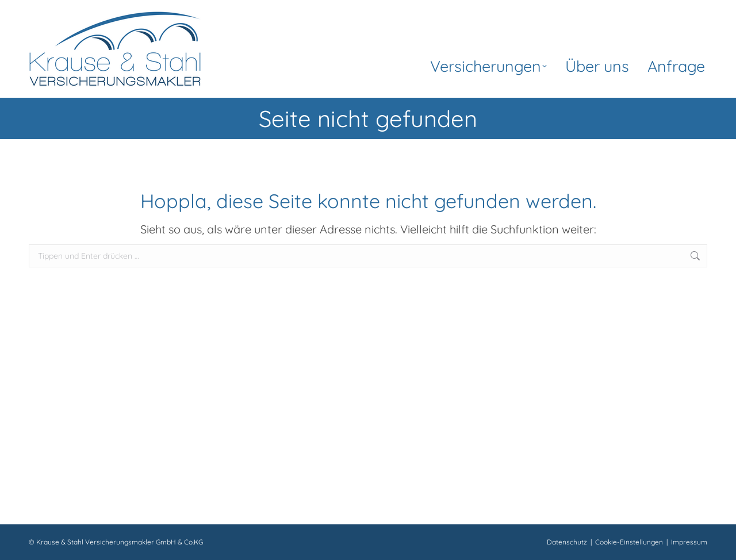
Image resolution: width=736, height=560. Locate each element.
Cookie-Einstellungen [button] (629, 542)
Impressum (689, 542)
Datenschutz (567, 542)
